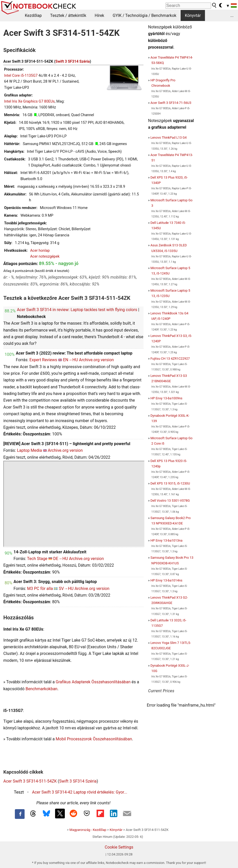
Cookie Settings (119, 847)
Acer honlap (40, 251)
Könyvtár (193, 15)
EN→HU (70, 360)
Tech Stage (37, 559)
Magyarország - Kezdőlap (88, 830)
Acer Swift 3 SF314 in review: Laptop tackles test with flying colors (77, 310)
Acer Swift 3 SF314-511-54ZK (30, 781)
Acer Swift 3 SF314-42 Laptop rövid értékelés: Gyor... (80, 792)
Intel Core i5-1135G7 (21, 76)
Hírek (99, 15)
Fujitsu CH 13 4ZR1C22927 (170, 359)
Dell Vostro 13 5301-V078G (170, 501)
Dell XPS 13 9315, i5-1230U (170, 483)
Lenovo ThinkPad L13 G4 (168, 138)
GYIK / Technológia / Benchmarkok (145, 15)
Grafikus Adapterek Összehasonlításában (93, 682)
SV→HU (66, 589)
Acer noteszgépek (45, 256)
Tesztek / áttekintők (68, 15)
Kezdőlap (33, 15)
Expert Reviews (43, 360)
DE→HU (61, 559)
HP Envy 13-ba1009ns (166, 398)
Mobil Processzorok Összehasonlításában (94, 739)
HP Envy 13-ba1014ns (166, 580)
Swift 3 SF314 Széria (73, 62)
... (232, 15)
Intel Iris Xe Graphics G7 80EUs (29, 101)
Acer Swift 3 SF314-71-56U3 (171, 103)
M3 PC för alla (40, 589)
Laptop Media (29, 450)
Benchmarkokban (42, 689)
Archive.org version (96, 360)
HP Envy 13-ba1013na (166, 540)
